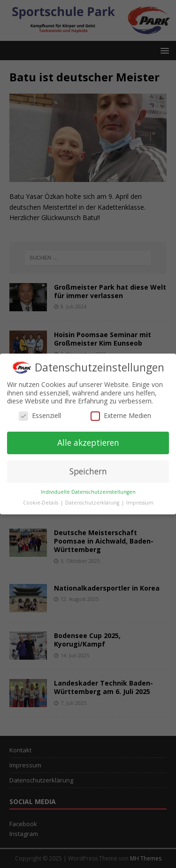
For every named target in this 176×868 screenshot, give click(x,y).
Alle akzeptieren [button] (88, 442)
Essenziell (40, 416)
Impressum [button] (140, 503)
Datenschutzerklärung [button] (93, 503)
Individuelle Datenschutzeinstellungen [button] (88, 492)
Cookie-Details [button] (41, 503)
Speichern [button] (88, 471)
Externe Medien (121, 416)
